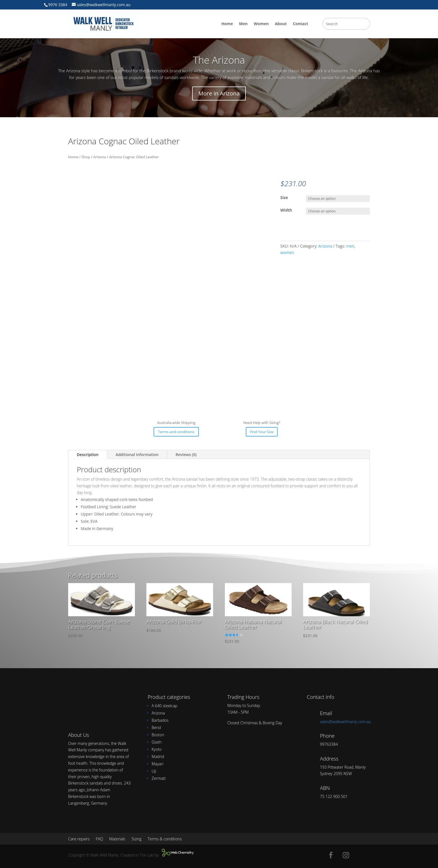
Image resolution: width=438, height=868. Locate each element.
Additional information (137, 455)
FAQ (99, 839)
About (281, 24)
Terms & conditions (165, 839)
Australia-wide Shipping (176, 423)
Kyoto (157, 749)
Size (284, 197)
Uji (154, 771)
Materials (117, 839)
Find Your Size (262, 432)
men (350, 246)
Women (261, 24)
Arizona (100, 157)
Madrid (158, 756)
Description (88, 455)
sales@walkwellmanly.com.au (345, 722)
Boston (158, 735)
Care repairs (79, 839)
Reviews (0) (186, 455)
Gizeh (157, 742)
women (287, 252)
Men (243, 24)
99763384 (329, 744)
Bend (156, 727)
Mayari (158, 764)
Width (286, 210)
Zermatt (159, 778)
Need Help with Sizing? (262, 423)
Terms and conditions (176, 432)
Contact (300, 24)
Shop (86, 157)
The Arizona (219, 60)
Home (227, 24)
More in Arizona (219, 93)
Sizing (137, 839)
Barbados (160, 720)
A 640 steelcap (165, 706)
